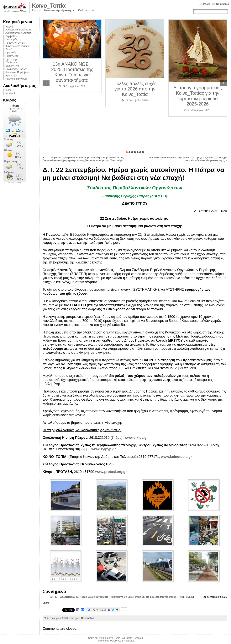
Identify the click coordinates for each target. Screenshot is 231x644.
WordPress (115, 641)
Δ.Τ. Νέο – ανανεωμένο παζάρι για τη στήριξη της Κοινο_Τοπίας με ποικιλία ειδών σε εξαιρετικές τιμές (188, 159)
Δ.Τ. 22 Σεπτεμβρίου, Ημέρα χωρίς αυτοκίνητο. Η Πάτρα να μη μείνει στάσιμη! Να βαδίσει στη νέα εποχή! (116, 597)
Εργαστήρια (12, 76)
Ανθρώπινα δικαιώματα (18, 30)
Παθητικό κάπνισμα (16, 79)
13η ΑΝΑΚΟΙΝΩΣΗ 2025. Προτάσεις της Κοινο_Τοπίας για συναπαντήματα (72, 72)
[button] (127, 152)
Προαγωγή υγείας (15, 43)
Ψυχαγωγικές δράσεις (17, 46)
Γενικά (9, 49)
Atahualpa (129, 641)
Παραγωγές (12, 56)
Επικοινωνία (12, 66)
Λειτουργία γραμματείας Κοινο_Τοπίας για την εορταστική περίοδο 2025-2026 (198, 96)
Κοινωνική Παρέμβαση (18, 72)
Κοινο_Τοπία (49, 6)
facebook (10, 93)
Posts (207, 4)
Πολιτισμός (11, 39)
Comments (223, 4)
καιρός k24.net (15, 183)
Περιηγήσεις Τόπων (16, 69)
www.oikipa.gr (136, 438)
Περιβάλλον (12, 36)
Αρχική (9, 26)
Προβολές (11, 53)
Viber (8, 90)
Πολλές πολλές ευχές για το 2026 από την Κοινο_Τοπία (135, 89)
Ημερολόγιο (12, 59)
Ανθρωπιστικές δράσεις (18, 33)
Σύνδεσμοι (11, 62)
